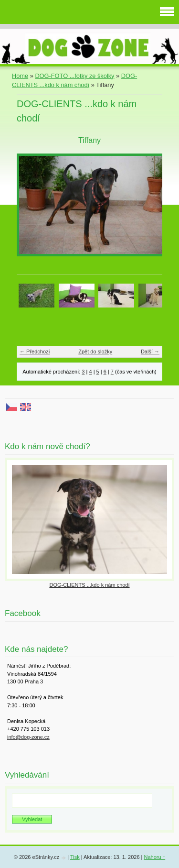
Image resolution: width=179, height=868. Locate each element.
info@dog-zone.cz (28, 737)
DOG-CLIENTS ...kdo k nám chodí (89, 585)
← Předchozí (35, 352)
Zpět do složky (95, 352)
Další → (150, 352)
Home (20, 76)
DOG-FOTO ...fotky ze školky (74, 76)
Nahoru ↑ (155, 857)
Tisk (75, 857)
